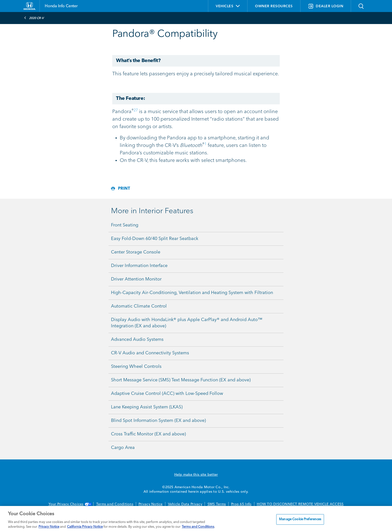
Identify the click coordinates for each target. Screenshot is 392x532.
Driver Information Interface (139, 266)
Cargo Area (123, 448)
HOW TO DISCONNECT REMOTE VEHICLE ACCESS (300, 504)
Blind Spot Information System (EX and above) (158, 421)
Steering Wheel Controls (136, 367)
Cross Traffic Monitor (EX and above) (148, 434)
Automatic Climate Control (139, 306)
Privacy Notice (151, 504)
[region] (196, 519)
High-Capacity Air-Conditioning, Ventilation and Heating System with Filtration (192, 293)
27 (136, 110)
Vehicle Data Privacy (185, 504)
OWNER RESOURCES (274, 6)
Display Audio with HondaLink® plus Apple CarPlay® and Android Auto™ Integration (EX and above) (187, 323)
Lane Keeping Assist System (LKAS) (147, 407)
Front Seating (125, 225)
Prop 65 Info (241, 504)
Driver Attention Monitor (136, 279)
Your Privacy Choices (70, 504)
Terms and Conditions (115, 504)
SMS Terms (217, 504)
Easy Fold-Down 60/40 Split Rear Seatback (155, 239)
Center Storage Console (136, 252)
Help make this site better (196, 475)
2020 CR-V (34, 18)
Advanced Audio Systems (137, 340)
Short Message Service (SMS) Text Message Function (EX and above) (181, 380)
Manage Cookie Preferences (300, 519)
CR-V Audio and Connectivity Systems (150, 353)
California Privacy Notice (85, 527)
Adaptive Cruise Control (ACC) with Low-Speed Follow (167, 394)
